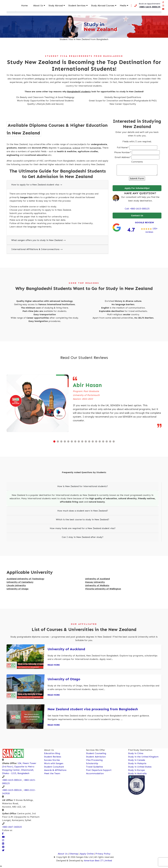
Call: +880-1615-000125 (137, 209)
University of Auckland (66, 649)
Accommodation (95, 773)
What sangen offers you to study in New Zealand (38, 240)
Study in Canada (137, 760)
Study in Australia (137, 773)
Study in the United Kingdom (143, 757)
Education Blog (52, 753)
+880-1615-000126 (12, 790)
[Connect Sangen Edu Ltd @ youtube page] (163, 10)
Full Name (123, 147)
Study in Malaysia (137, 763)
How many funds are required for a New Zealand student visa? (83, 528)
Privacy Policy (103, 854)
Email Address (123, 157)
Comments (137, 162)
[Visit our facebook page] (163, 4)
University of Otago (64, 679)
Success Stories (52, 760)
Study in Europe (136, 770)
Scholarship (92, 763)
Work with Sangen (54, 763)
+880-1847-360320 (12, 827)
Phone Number (123, 152)
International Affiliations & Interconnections (37, 249)
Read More (54, 665)
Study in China (136, 753)
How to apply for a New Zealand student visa (37, 185)
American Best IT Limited (98, 861)
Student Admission (96, 757)
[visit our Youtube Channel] (3, 837)
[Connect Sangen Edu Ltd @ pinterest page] (3, 847)
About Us (41, 7)
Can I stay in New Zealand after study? (83, 537)
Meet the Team (52, 773)
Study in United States (140, 767)
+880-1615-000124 (12, 780)
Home (29, 6)
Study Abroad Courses (99, 7)
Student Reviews (53, 757)
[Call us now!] (146, 7)
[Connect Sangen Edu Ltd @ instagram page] (163, 7)
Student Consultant (54, 767)
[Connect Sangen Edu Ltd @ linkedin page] (3, 844)
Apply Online (87, 854)
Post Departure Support (99, 770)
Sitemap (74, 854)
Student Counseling (96, 753)
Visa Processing (94, 760)
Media (122, 6)
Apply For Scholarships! (137, 188)
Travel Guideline (94, 767)
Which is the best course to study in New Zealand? (83, 520)
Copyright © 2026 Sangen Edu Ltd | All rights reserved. (85, 857)
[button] (54, 441)
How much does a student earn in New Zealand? (83, 511)
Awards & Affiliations (55, 770)
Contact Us (137, 215)
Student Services (75, 7)
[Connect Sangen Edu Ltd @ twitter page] (3, 850)
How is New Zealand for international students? (83, 486)
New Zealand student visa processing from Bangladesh (93, 709)
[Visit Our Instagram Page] (3, 840)
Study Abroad (56, 7)
